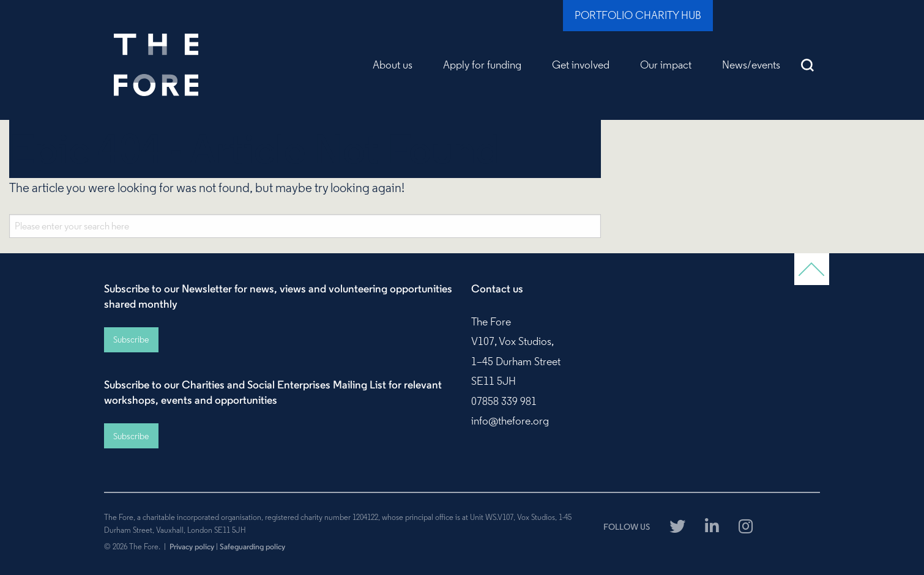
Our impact (666, 65)
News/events (751, 65)
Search (808, 65)
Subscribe (131, 339)
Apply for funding (482, 65)
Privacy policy (192, 546)
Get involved (581, 65)
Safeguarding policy (252, 546)
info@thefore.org (510, 421)
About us (393, 65)
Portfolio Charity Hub (638, 15)
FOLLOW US (627, 527)
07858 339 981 (504, 401)
